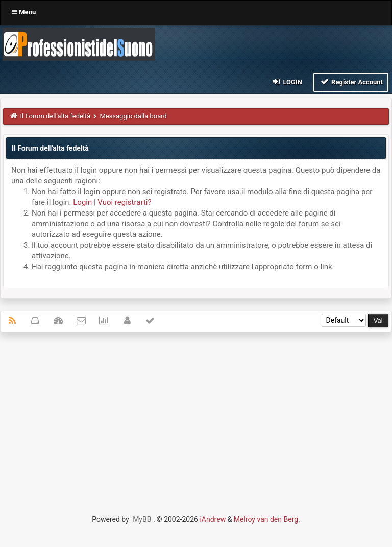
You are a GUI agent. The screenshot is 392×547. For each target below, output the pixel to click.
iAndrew (213, 519)
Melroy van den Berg (266, 519)
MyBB (142, 519)
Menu (24, 12)
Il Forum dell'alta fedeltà (56, 116)
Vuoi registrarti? (124, 202)
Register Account (351, 81)
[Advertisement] (196, 414)
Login (287, 81)
